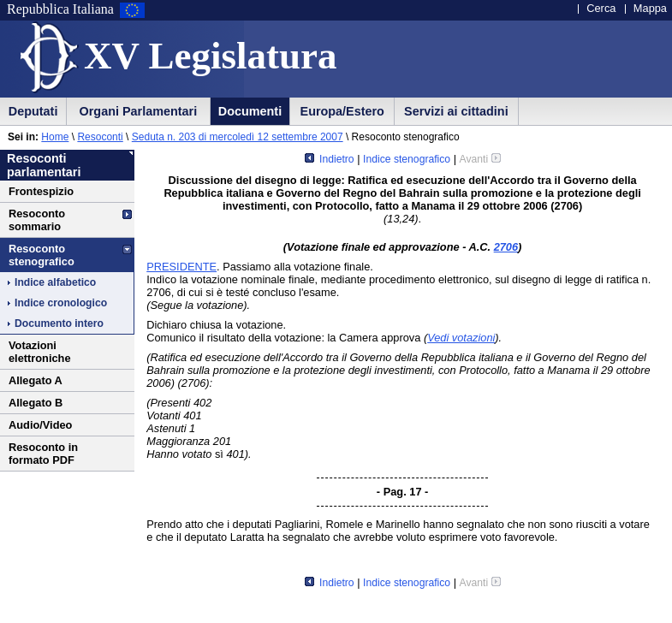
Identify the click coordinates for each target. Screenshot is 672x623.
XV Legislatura (210, 56)
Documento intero (59, 323)
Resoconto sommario (37, 220)
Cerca (601, 8)
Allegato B (36, 403)
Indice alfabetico (55, 282)
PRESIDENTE (181, 267)
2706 (506, 247)
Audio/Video (40, 425)
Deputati (33, 111)
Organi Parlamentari (139, 111)
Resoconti (100, 137)
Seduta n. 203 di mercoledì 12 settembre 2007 (238, 137)
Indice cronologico (61, 303)
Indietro (330, 159)
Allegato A (36, 380)
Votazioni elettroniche (40, 352)
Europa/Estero (342, 111)
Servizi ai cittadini (456, 111)
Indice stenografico (407, 159)
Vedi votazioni (461, 338)
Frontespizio (41, 191)
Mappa (650, 8)
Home (55, 137)
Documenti (250, 111)
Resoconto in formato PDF (43, 454)
